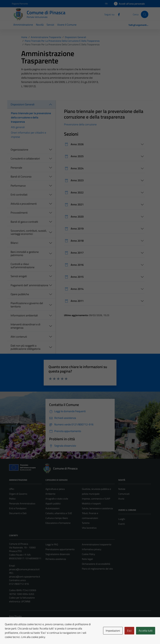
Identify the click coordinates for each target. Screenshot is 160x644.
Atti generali (18, 127)
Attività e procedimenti (24, 204)
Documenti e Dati (18, 513)
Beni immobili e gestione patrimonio (25, 254)
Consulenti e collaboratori (25, 158)
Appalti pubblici (53, 503)
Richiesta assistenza (56, 559)
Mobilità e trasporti (91, 503)
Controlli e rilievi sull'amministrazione (23, 266)
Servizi (50, 25)
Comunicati (124, 494)
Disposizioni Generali (23, 104)
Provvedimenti (19, 213)
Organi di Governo (18, 494)
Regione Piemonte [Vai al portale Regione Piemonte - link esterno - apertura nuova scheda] (20, 4)
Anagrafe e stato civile (57, 499)
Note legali (87, 559)
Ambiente (50, 494)
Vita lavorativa (89, 528)
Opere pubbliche (20, 294)
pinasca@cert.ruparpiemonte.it (25, 577)
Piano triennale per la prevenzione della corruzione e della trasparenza (31, 117)
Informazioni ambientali (24, 315)
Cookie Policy (88, 554)
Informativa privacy (92, 549)
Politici (12, 499)
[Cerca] (145, 14)
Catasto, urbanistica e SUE (59, 513)
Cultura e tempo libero (57, 518)
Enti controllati (19, 195)
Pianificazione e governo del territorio (27, 305)
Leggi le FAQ (52, 544)
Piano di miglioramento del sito (97, 569)
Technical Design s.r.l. (30, 635)
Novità (40, 25)
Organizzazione (19, 150)
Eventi (122, 524)
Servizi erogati (19, 276)
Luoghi (122, 519)
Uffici (12, 489)
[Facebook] (118, 14)
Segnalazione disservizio (58, 554)
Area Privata (15, 616)
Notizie (122, 489)
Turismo (86, 523)
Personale (16, 168)
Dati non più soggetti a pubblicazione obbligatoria (25, 347)
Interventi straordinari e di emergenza (25, 326)
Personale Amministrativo (22, 503)
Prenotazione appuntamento (60, 549)
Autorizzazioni (52, 508)
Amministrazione (23, 25)
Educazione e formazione (58, 523)
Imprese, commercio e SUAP (96, 499)
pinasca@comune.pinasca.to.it (24, 569)
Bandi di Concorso (21, 177)
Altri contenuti (19, 337)
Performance (18, 186)
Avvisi (121, 499)
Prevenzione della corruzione (80, 124)
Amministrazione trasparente (97, 544)
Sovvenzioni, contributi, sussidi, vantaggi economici (29, 232)
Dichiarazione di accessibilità (96, 564)
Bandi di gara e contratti (24, 222)
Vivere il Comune (67, 25)
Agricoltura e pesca (55, 489)
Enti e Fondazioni (18, 508)
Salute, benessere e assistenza (97, 508)
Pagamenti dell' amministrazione (29, 285)
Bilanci (14, 243)
